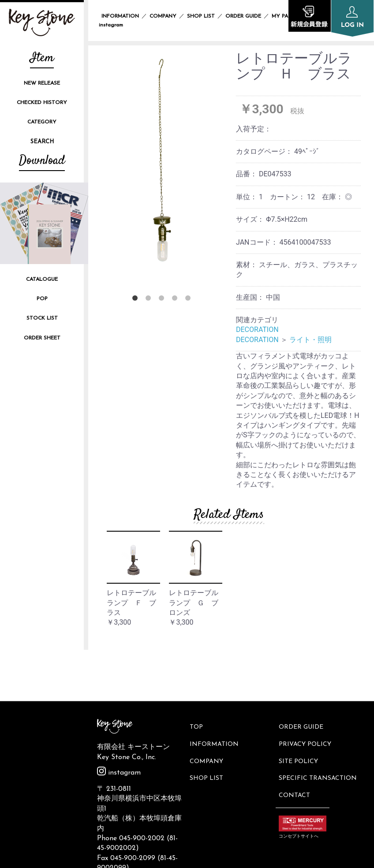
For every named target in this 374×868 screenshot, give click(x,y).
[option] (163, 162)
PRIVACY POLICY (306, 690)
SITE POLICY (300, 705)
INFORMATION (120, 16)
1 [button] (137, 300)
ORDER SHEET (42, 338)
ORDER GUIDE (243, 16)
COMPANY (163, 16)
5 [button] (190, 300)
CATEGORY (42, 122)
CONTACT (296, 734)
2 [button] (150, 300)
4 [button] (176, 300)
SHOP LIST (201, 16)
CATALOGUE (42, 279)
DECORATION (257, 330)
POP (42, 299)
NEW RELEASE (42, 83)
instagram (119, 722)
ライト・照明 (310, 340)
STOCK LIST (42, 318)
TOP (198, 675)
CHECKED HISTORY (42, 103)
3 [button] (163, 300)
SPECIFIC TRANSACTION (319, 720)
